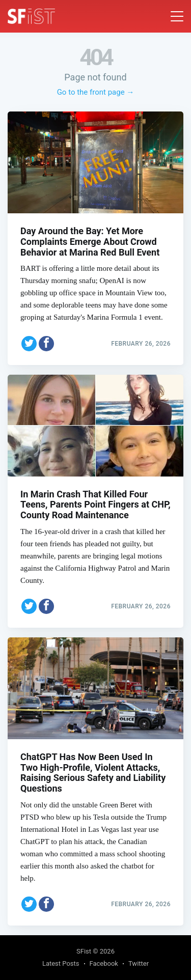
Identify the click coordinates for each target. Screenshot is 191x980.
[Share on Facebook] (46, 344)
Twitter (139, 963)
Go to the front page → (96, 92)
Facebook (104, 963)
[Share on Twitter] (29, 344)
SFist (84, 951)
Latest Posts (61, 963)
